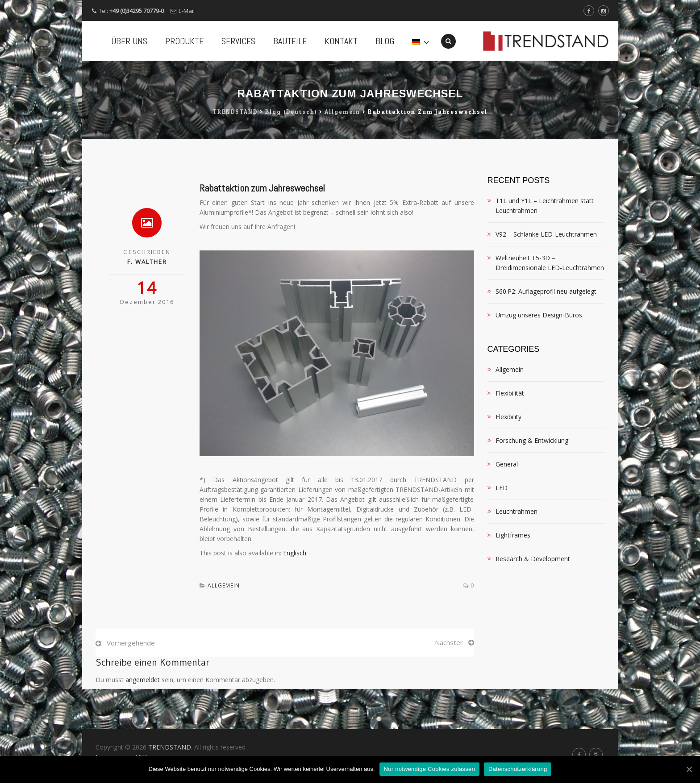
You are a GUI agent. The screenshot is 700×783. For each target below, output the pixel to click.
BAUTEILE (290, 41)
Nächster (449, 682)
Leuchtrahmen (517, 551)
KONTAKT (341, 41)
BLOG (385, 41)
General (507, 504)
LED (502, 527)
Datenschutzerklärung (518, 769)
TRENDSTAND (170, 747)
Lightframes (513, 575)
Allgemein (224, 625)
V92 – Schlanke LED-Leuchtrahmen (546, 274)
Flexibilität (510, 433)
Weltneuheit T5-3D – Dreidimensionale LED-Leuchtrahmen (550, 302)
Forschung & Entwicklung (532, 480)
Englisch (295, 593)
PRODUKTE (184, 41)
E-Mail (187, 11)
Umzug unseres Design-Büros (539, 355)
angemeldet (143, 719)
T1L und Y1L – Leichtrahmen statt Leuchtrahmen (545, 245)
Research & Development (533, 598)
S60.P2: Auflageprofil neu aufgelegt (546, 331)
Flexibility (508, 456)
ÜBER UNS (129, 41)
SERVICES (238, 41)
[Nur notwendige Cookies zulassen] (689, 769)
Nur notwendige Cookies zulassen (429, 769)
